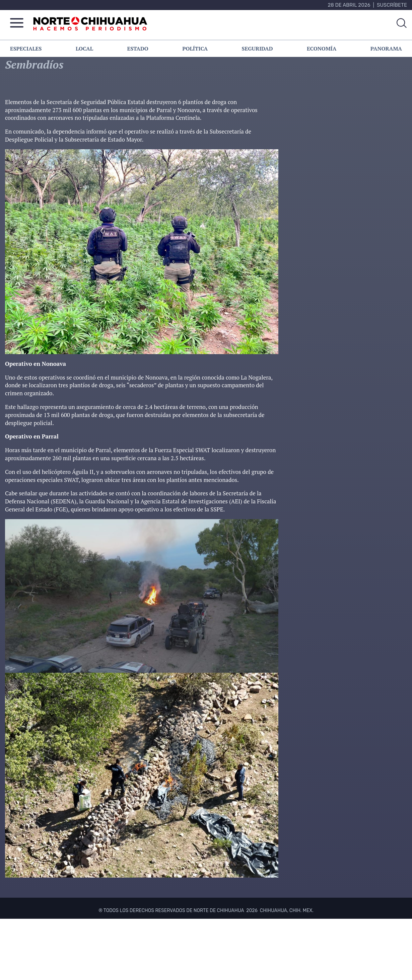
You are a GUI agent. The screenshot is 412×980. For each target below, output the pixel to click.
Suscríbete (392, 5)
